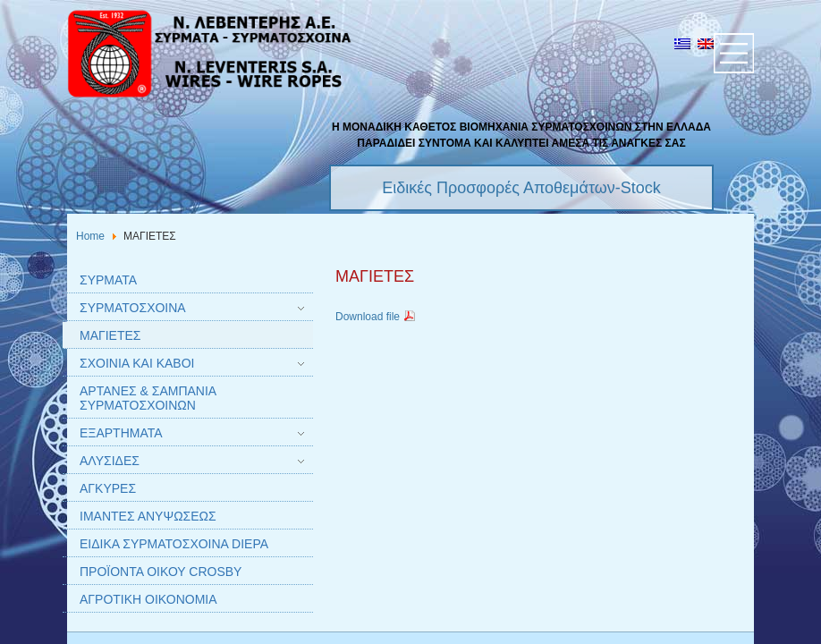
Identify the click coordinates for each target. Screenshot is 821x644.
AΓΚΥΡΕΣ (108, 488)
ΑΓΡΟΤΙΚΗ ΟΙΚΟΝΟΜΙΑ (148, 599)
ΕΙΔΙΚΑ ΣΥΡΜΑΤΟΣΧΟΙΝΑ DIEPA (174, 544)
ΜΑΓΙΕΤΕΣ (110, 335)
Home (90, 236)
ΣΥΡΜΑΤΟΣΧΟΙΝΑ (133, 308)
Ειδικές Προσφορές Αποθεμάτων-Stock (521, 188)
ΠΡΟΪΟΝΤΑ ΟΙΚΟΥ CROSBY (161, 572)
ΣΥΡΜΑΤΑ (108, 280)
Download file (376, 317)
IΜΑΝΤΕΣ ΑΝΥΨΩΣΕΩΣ (148, 516)
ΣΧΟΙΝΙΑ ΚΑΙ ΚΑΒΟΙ (137, 363)
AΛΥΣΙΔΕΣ (110, 461)
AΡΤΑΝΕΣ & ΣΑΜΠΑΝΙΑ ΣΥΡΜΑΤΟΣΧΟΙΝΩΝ (148, 398)
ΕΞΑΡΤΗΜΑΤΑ (121, 433)
